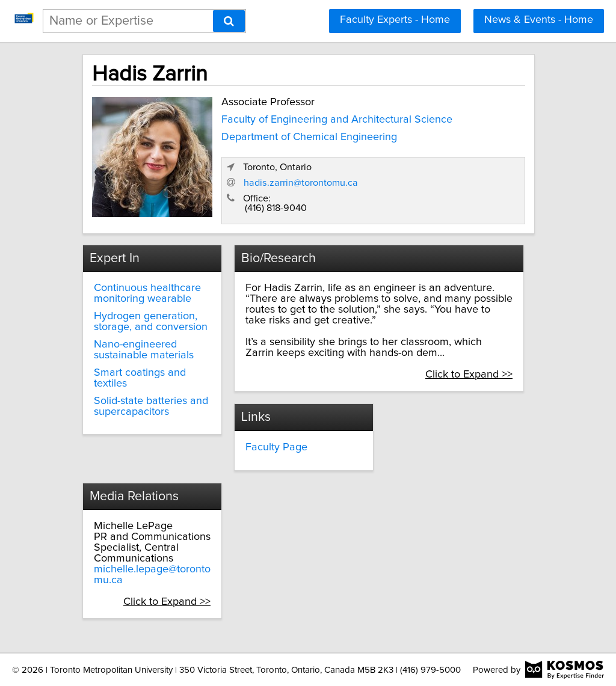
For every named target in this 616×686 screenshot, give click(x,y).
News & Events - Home (539, 20)
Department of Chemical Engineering (309, 137)
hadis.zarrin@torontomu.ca (301, 183)
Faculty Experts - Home (395, 20)
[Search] (229, 21)
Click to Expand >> (469, 375)
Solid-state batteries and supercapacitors (151, 406)
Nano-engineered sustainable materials (144, 350)
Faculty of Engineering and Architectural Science (337, 120)
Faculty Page (276, 447)
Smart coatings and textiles (140, 378)
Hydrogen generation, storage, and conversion (151, 322)
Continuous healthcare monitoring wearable (147, 293)
